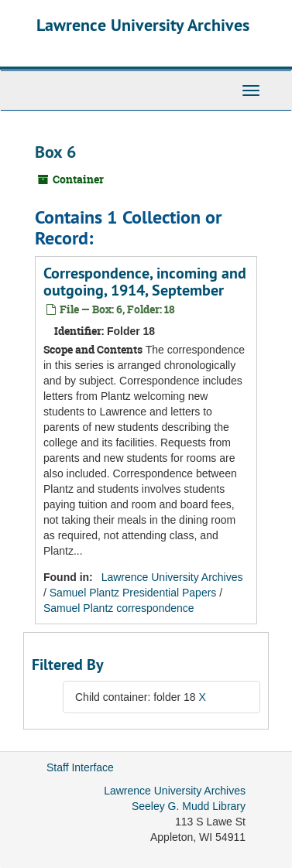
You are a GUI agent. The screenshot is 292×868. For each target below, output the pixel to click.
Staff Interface (80, 767)
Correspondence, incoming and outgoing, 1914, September (145, 282)
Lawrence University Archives (143, 25)
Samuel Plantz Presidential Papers (133, 593)
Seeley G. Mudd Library (189, 806)
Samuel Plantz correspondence (119, 608)
